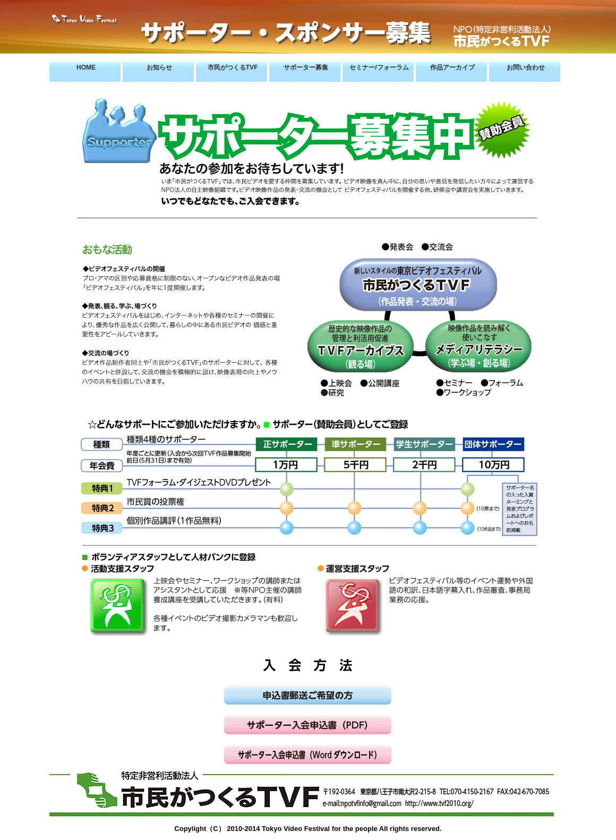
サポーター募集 (306, 67)
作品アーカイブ (452, 67)
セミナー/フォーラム (379, 67)
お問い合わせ (526, 67)
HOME (86, 67)
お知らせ (159, 67)
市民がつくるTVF (233, 67)
